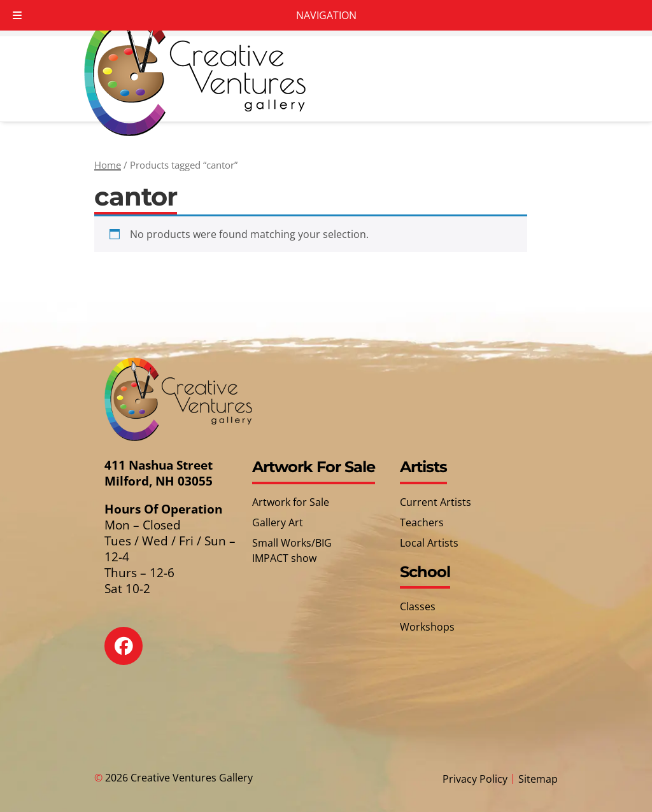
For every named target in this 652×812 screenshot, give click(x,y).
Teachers (422, 522)
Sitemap (538, 779)
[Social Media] (133, 655)
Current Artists (436, 502)
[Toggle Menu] (17, 15)
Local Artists (429, 543)
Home (108, 165)
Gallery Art (278, 522)
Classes (418, 606)
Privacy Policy (475, 779)
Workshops (427, 627)
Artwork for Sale (291, 502)
